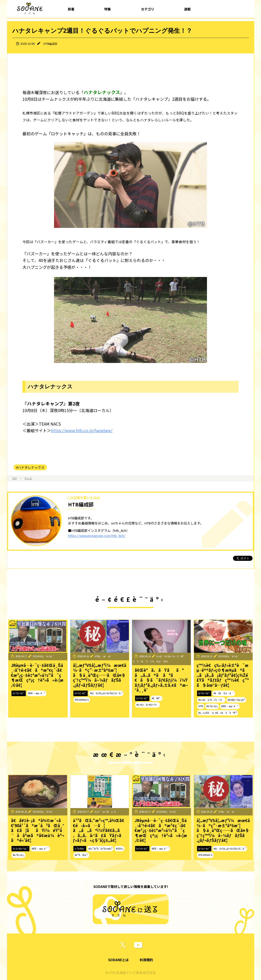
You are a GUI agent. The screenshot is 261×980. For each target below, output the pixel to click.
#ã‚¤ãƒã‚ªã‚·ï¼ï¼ (211, 700)
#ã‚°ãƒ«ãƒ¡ (212, 706)
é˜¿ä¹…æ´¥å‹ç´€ (105, 812)
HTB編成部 (50, 44)
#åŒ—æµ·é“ (37, 693)
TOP (15, 478)
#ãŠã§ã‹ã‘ (224, 693)
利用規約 (146, 960)
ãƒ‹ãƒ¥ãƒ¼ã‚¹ (20, 849)
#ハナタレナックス (30, 467)
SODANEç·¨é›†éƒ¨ (43, 656)
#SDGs (119, 849)
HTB (201, 706)
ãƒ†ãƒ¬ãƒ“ (19, 693)
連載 (187, 9)
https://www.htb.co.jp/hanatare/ (82, 430)
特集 (108, 9)
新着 (71, 9)
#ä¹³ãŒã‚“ (81, 855)
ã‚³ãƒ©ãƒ (80, 849)
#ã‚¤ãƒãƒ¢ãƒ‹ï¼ (147, 705)
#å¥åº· (156, 698)
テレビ (28, 478)
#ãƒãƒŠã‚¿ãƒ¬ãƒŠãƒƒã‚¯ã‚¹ (106, 693)
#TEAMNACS (82, 700)
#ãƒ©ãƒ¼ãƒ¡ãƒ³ (236, 700)
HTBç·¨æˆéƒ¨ (103, 656)
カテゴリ (148, 9)
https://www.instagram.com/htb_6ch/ (97, 536)
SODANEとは (118, 960)
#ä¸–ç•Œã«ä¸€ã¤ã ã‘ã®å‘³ (218, 713)
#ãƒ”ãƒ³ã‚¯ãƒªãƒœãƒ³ (100, 849)
